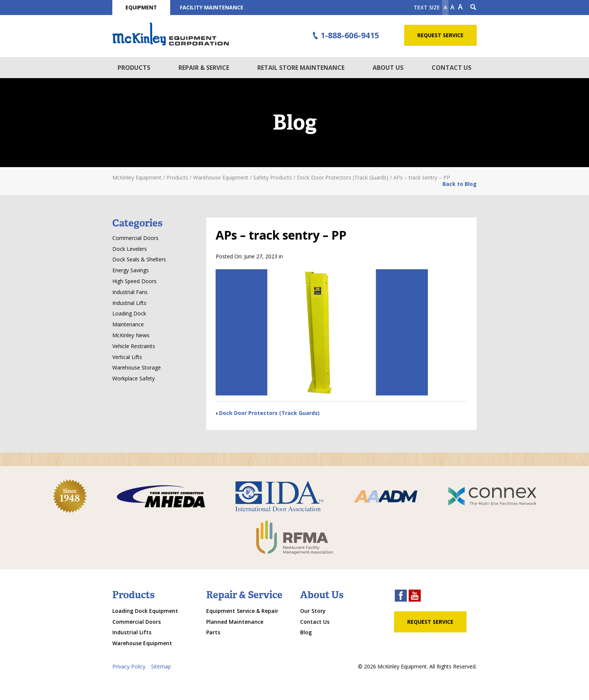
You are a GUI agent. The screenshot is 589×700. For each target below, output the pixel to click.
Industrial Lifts (129, 303)
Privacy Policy (129, 666)
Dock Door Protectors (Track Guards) (269, 413)
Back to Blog (460, 184)
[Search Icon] (473, 8)
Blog (306, 632)
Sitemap (161, 666)
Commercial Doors (135, 238)
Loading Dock (129, 313)
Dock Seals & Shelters (139, 259)
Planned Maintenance (235, 622)
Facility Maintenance (212, 7)
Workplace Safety (134, 378)
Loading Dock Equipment (145, 611)
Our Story (313, 611)
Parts (213, 632)
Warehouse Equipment (142, 643)
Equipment (141, 7)
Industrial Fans (130, 292)
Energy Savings (131, 270)
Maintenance (128, 324)
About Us (388, 68)
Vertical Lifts (127, 357)
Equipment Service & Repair (242, 611)
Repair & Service (204, 68)
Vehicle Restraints (134, 346)
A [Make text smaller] (445, 7)
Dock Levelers (130, 249)
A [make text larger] (460, 7)
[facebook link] (401, 597)
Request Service (440, 35)
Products (134, 68)
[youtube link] (415, 597)
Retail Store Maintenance (301, 68)
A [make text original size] (452, 7)
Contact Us (452, 68)
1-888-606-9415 (345, 36)
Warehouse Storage (137, 367)
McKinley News (131, 335)
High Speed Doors (134, 281)
